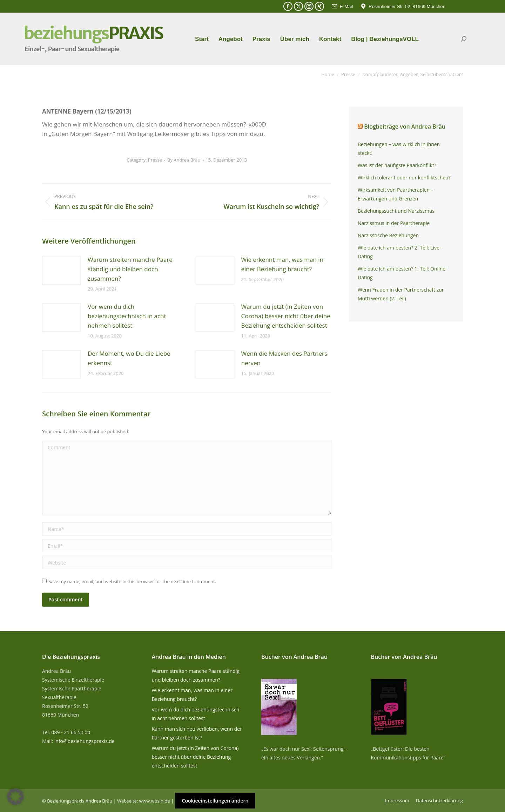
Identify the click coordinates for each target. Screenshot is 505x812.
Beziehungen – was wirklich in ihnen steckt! (399, 149)
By (184, 160)
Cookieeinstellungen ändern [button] (215, 801)
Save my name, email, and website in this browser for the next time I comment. (132, 581)
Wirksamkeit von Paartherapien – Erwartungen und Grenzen (396, 194)
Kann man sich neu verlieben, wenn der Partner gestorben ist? (197, 733)
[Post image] (61, 271)
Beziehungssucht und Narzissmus (396, 211)
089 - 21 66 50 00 (71, 732)
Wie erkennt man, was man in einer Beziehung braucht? (282, 264)
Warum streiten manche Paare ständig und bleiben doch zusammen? (130, 269)
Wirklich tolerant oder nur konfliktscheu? (404, 178)
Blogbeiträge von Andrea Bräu (405, 127)
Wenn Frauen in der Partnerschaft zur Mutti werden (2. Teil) (401, 294)
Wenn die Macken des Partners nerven (284, 358)
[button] (15, 797)
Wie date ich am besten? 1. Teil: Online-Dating (402, 273)
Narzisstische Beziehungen (388, 235)
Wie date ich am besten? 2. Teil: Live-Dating (399, 252)
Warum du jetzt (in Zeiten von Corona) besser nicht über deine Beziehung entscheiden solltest (286, 316)
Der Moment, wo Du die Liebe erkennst (129, 358)
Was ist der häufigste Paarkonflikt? (397, 165)
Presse (155, 160)
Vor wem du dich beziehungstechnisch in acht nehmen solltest (127, 316)
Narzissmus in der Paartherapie (394, 223)
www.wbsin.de (155, 801)
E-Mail (342, 6)
